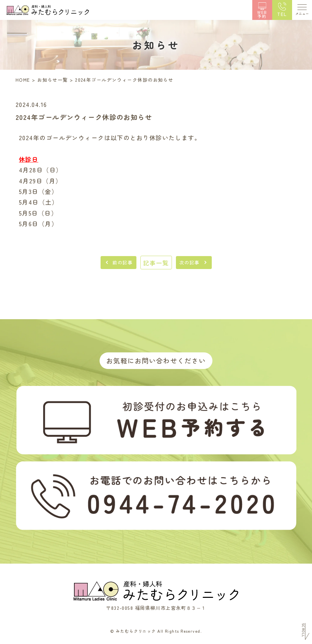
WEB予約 (262, 14)
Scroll (303, 630)
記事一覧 (156, 263)
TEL (282, 14)
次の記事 (190, 262)
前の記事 (123, 262)
